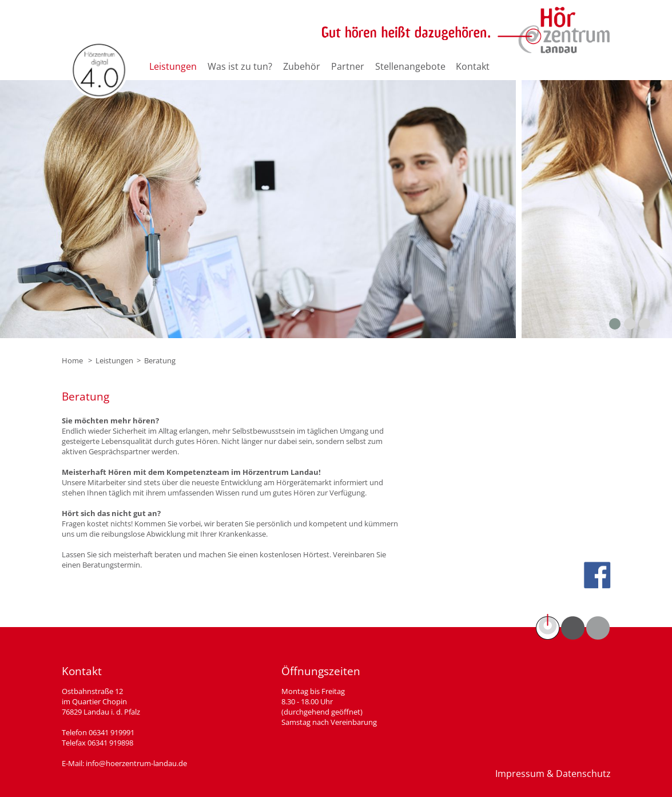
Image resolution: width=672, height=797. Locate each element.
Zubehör (302, 66)
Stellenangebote (410, 66)
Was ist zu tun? (240, 66)
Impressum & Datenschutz (553, 774)
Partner (348, 66)
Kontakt (473, 66)
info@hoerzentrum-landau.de (136, 763)
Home (72, 360)
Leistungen (173, 66)
